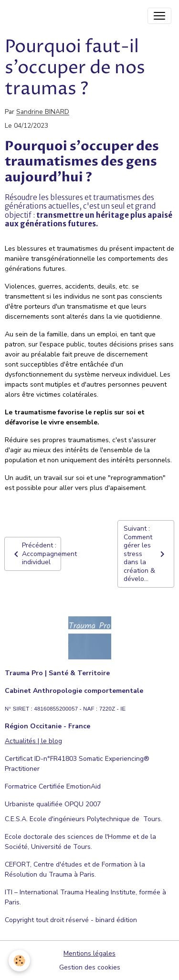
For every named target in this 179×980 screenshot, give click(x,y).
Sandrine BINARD (43, 112)
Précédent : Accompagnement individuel (36, 554)
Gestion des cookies (90, 967)
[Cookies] (19, 961)
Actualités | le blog (33, 741)
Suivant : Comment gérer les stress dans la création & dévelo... (146, 554)
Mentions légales (89, 953)
